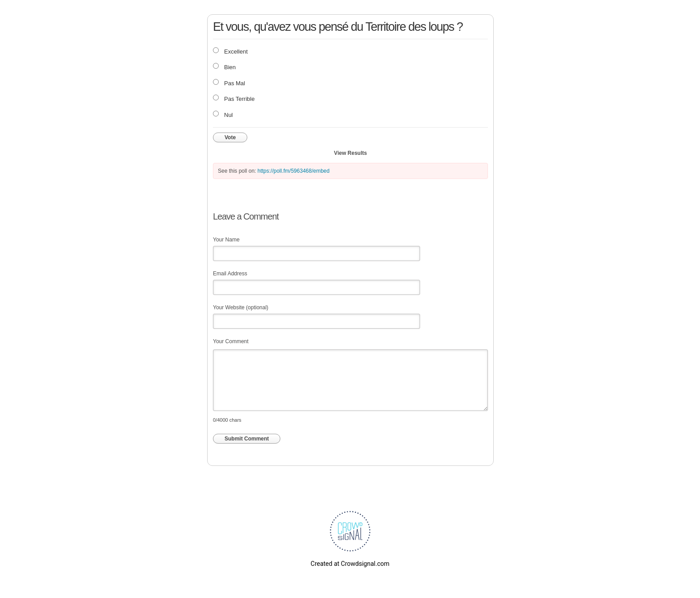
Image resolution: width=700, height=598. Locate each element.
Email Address (230, 274)
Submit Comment (247, 439)
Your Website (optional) (241, 307)
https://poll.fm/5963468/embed (294, 171)
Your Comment (231, 341)
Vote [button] (230, 137)
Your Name (226, 240)
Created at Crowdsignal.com (350, 564)
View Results (350, 153)
